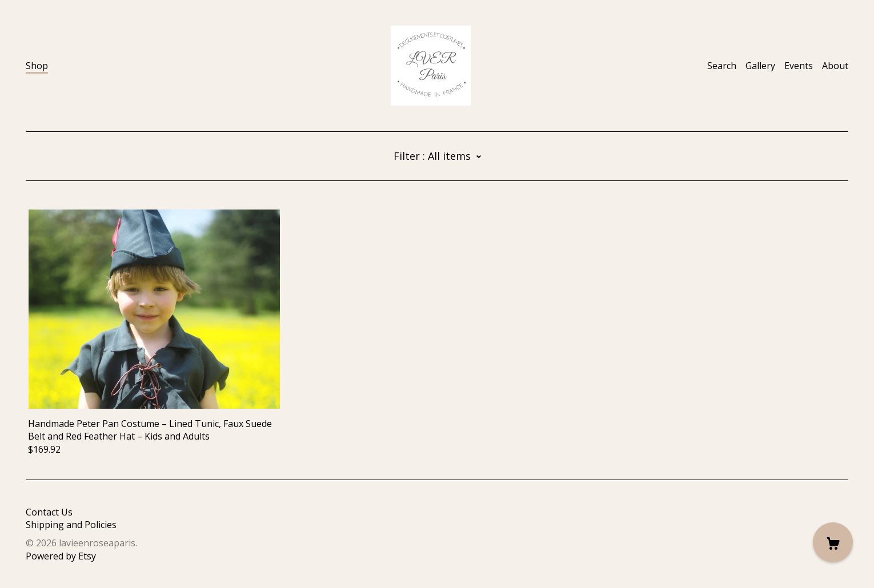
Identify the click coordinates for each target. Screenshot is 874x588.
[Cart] (833, 542)
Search (722, 66)
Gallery (760, 66)
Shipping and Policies (71, 525)
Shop (37, 66)
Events (799, 66)
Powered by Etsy (61, 556)
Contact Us (49, 512)
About (835, 66)
